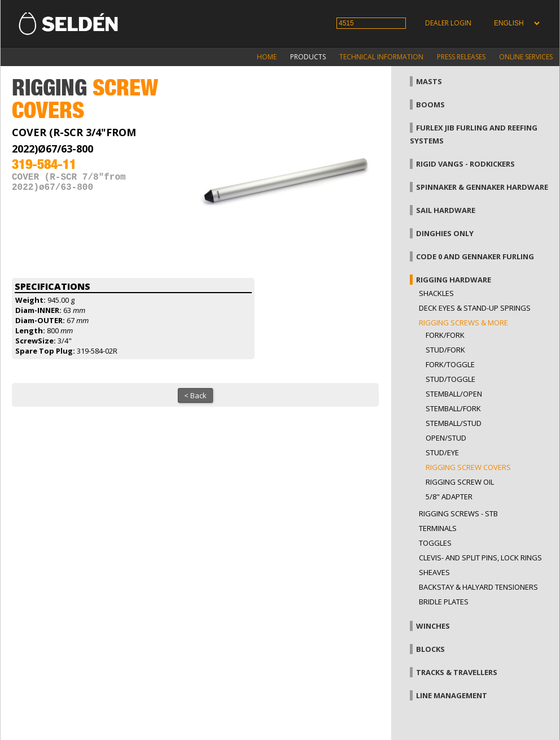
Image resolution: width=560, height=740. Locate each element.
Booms (430, 105)
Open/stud (446, 438)
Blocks (430, 649)
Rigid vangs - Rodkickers (465, 164)
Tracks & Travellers (457, 672)
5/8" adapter (449, 497)
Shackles (436, 293)
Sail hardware (446, 210)
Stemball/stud (454, 423)
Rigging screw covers (468, 467)
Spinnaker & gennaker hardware (482, 187)
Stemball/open (454, 394)
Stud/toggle (450, 379)
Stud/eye (442, 452)
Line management (452, 695)
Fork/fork (445, 335)
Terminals (438, 528)
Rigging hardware (454, 280)
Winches (433, 626)
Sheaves (434, 572)
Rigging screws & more (463, 323)
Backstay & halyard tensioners (478, 587)
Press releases (461, 57)
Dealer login (448, 23)
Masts (429, 81)
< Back (195, 395)
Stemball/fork (453, 408)
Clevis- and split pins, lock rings (480, 558)
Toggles (435, 543)
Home (267, 57)
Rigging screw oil (460, 482)
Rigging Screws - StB (458, 513)
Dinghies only (445, 233)
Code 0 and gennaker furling (475, 256)
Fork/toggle (450, 364)
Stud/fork (445, 350)
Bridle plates (444, 602)
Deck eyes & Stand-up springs (475, 308)
